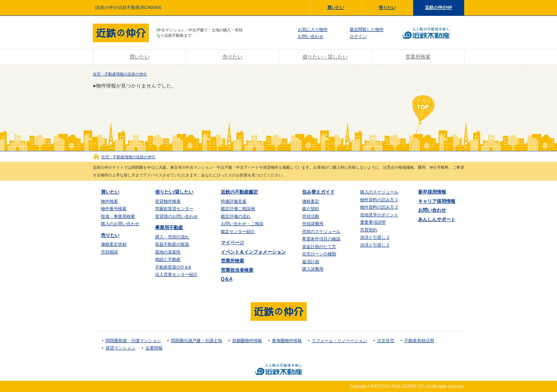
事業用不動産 (169, 228)
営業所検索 (418, 57)
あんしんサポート (437, 219)
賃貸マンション (120, 348)
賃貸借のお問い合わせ (176, 216)
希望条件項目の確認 (321, 239)
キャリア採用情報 (437, 201)
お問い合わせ (311, 36)
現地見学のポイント (379, 215)
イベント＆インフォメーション (253, 252)
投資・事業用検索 (118, 216)
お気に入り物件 (313, 29)
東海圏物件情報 (287, 341)
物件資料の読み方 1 (379, 200)
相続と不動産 (168, 259)
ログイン (358, 36)
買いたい (336, 7)
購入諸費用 (313, 269)
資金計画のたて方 (319, 246)
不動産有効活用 (419, 341)
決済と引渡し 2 (375, 245)
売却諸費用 (313, 224)
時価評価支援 (234, 201)
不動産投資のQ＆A (173, 267)
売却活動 (311, 216)
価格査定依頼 (114, 244)
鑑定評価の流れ (236, 216)
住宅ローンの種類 (319, 254)
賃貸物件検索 (168, 201)
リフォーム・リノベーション (339, 341)
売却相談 (109, 252)
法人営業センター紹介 (176, 274)
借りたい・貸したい (325, 57)
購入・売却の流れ (172, 237)
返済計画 (311, 262)
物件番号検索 (114, 209)
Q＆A (227, 279)
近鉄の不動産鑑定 (239, 192)
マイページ (232, 243)
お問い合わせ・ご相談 (242, 224)
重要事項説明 (373, 222)
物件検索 (109, 201)
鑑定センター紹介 (238, 231)
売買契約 (369, 230)
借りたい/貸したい (174, 192)
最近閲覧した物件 (367, 29)
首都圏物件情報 (247, 341)
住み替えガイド (318, 192)
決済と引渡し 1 (375, 237)
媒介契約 (311, 209)
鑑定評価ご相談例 (238, 209)
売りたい (387, 7)
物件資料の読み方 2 (379, 207)
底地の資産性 (168, 252)
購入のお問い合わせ (120, 224)
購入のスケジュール (379, 192)
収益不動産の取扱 (172, 244)
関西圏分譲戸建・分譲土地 (196, 341)
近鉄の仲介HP (439, 7)
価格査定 (311, 201)
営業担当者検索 (237, 270)
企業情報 (154, 348)
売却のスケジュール (321, 231)
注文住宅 (386, 341)
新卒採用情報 (432, 192)
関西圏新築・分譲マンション (133, 341)
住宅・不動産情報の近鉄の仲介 (120, 74)
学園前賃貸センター (174, 209)
